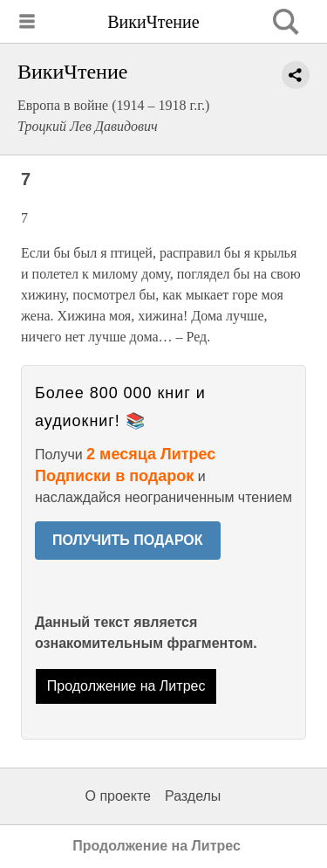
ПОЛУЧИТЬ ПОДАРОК (128, 540)
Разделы (193, 796)
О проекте (118, 796)
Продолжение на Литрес (126, 686)
